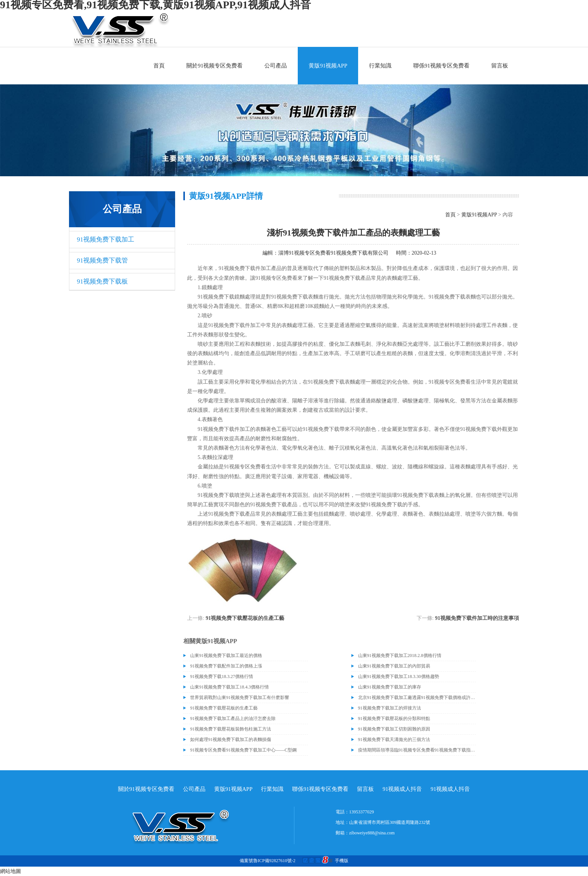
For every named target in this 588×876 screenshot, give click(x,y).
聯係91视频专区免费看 (441, 66)
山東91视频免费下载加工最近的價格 (226, 655)
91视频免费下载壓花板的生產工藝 (245, 618)
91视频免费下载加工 (106, 239)
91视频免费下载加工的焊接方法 (390, 708)
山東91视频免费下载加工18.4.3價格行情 (229, 687)
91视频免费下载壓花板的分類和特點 (394, 718)
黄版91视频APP (328, 66)
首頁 (159, 66)
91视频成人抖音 (402, 789)
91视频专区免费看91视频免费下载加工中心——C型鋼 (243, 750)
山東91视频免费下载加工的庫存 (390, 687)
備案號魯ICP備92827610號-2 (268, 861)
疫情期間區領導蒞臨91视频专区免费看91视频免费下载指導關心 (417, 750)
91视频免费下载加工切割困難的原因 (394, 729)
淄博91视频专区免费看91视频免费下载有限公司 (333, 253)
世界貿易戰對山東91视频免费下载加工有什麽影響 (240, 697)
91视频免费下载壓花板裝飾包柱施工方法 (231, 729)
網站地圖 (10, 871)
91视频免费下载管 (102, 260)
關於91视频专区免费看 (214, 66)
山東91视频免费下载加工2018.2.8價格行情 (400, 655)
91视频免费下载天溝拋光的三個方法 (394, 739)
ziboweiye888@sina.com (372, 833)
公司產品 (276, 66)
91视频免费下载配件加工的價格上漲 (226, 666)
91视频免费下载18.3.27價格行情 (222, 676)
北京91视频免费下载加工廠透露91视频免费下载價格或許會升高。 (417, 697)
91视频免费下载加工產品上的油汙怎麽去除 (233, 718)
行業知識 (380, 66)
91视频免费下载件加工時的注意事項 (477, 618)
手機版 (342, 861)
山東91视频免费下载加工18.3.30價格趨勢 (399, 676)
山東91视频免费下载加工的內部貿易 (394, 666)
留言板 (500, 66)
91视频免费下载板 (102, 281)
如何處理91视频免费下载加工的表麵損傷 (231, 739)
